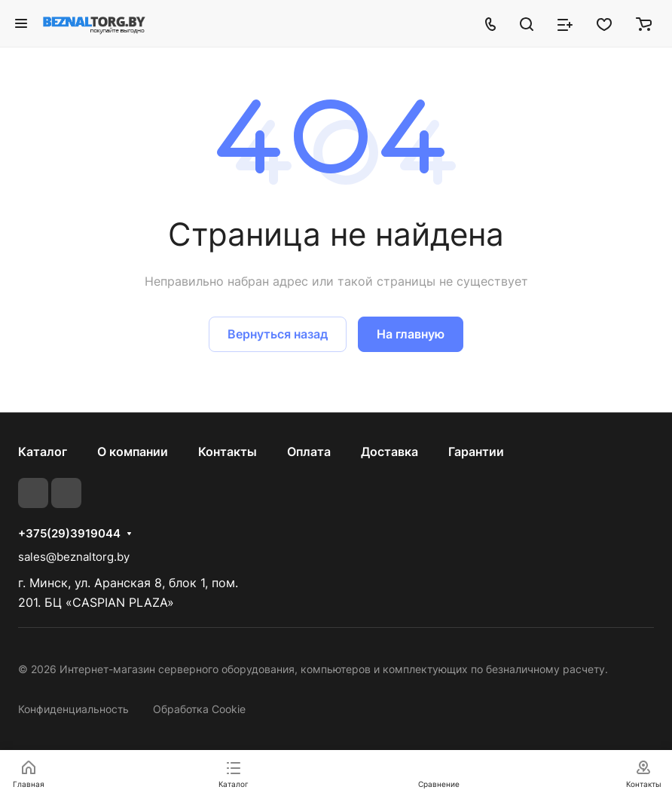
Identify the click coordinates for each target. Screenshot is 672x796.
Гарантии (476, 452)
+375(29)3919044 (69, 534)
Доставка (389, 452)
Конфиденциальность (73, 709)
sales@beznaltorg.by (74, 557)
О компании (133, 452)
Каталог (43, 452)
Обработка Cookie (199, 709)
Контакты (228, 452)
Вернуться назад (278, 334)
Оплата (309, 452)
